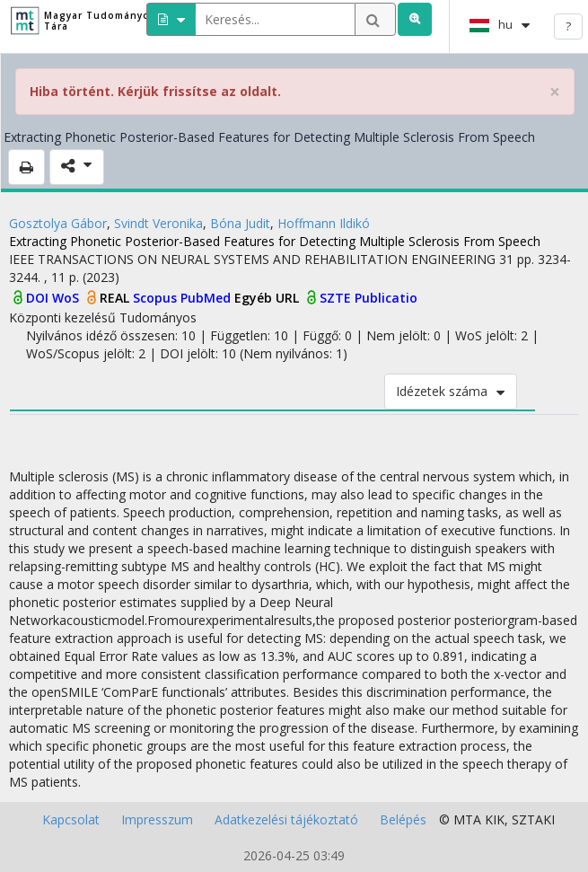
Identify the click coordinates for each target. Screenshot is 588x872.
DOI (39, 298)
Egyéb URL (268, 298)
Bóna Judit (240, 223)
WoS (67, 298)
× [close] (555, 92)
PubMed (207, 298)
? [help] (568, 26)
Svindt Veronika (158, 223)
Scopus (157, 298)
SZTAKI (533, 819)
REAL (116, 298)
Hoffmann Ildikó (324, 223)
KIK (495, 819)
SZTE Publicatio (369, 298)
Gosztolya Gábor (58, 223)
